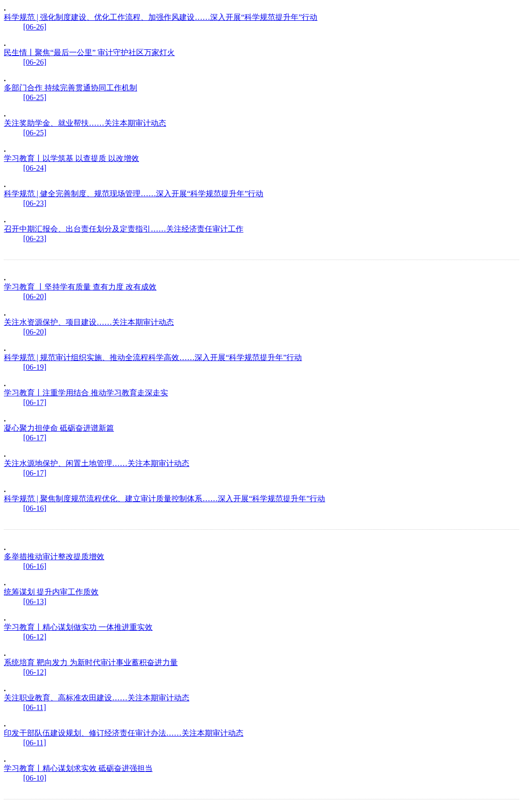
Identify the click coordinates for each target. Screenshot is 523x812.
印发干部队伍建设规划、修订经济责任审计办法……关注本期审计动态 (124, 733)
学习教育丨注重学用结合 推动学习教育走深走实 (86, 393)
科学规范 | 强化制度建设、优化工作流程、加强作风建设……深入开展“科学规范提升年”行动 (161, 17)
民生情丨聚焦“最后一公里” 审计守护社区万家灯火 (89, 52)
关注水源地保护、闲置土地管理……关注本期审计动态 (97, 463)
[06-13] (35, 602)
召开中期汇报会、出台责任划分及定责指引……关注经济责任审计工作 (124, 229)
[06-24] (35, 168)
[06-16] (35, 508)
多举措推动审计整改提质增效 (54, 557)
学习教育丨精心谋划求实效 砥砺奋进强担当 (78, 768)
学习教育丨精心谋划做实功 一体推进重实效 (78, 627)
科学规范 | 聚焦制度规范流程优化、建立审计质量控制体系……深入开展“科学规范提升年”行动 (164, 499)
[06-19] (35, 367)
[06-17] (35, 402)
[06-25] (35, 97)
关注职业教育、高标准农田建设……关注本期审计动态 (97, 698)
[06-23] (35, 203)
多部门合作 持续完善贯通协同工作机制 (71, 88)
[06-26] (35, 27)
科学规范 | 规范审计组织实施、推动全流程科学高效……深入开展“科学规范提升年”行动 (153, 357)
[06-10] (35, 778)
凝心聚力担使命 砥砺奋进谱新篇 (59, 428)
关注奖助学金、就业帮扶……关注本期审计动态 (85, 123)
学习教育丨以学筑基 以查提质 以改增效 (71, 158)
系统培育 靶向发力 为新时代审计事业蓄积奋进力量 (91, 662)
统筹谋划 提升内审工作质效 (51, 592)
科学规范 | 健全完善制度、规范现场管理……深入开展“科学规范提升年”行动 (134, 194)
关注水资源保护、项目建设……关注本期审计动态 (89, 322)
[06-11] (35, 707)
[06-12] (35, 637)
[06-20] (35, 297)
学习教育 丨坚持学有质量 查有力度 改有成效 (80, 287)
